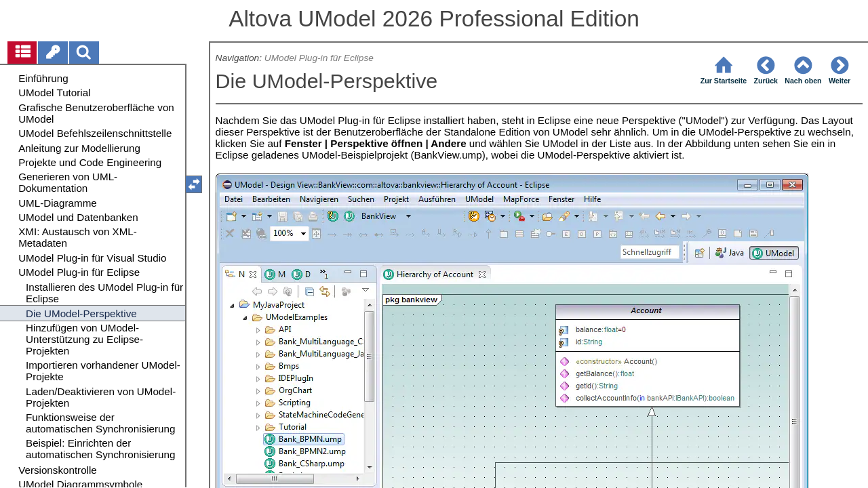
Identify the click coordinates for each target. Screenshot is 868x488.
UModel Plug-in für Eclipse (319, 58)
